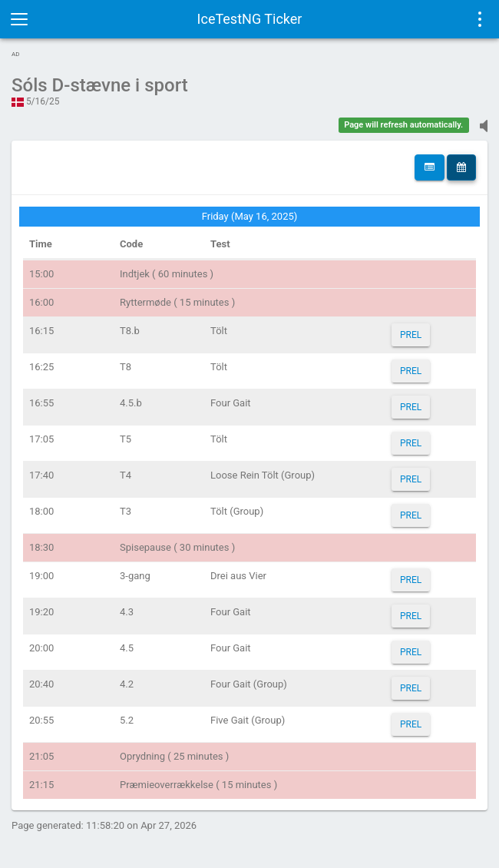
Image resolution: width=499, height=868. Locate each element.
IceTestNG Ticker (250, 19)
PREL (411, 335)
